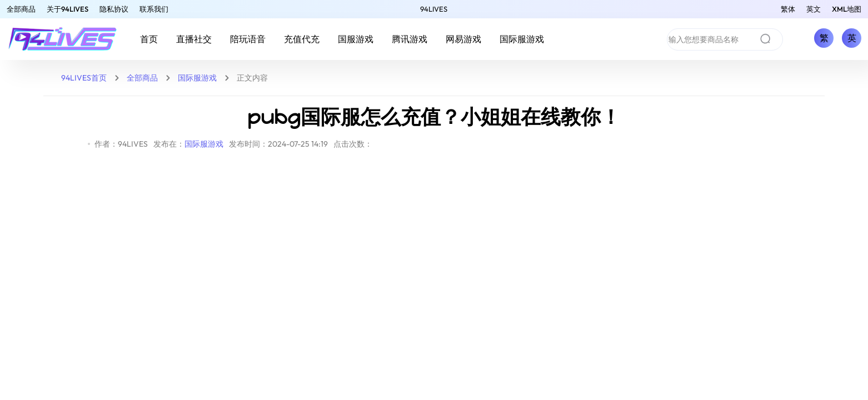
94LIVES (434, 9)
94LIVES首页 (84, 78)
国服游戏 (356, 39)
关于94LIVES (68, 9)
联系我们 (154, 9)
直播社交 (194, 39)
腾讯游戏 (410, 39)
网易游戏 (463, 39)
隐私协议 (114, 9)
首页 (149, 39)
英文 (814, 9)
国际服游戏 (522, 39)
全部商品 (21, 9)
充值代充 (302, 39)
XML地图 (847, 9)
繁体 (788, 9)
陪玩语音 (248, 39)
